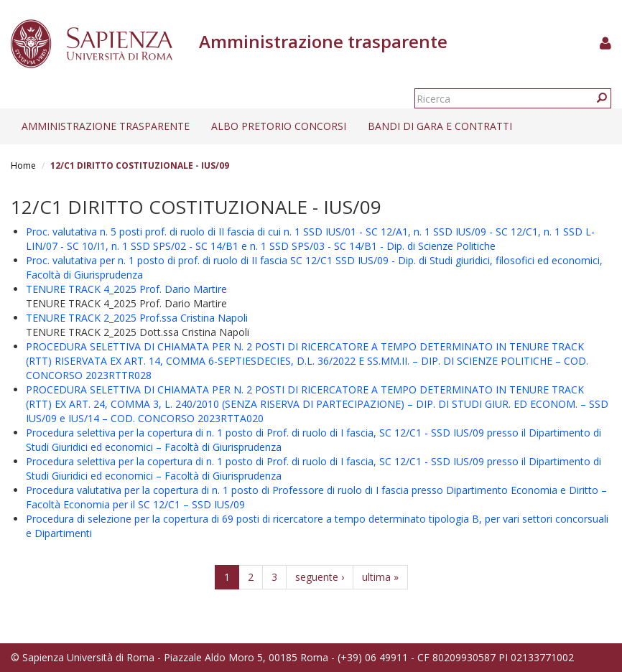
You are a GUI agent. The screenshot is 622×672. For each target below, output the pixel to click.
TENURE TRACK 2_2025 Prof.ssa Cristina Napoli (137, 318)
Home (23, 165)
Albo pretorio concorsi (279, 126)
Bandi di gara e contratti (440, 126)
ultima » (380, 577)
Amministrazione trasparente (106, 126)
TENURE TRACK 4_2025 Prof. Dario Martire (126, 289)
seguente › (320, 577)
